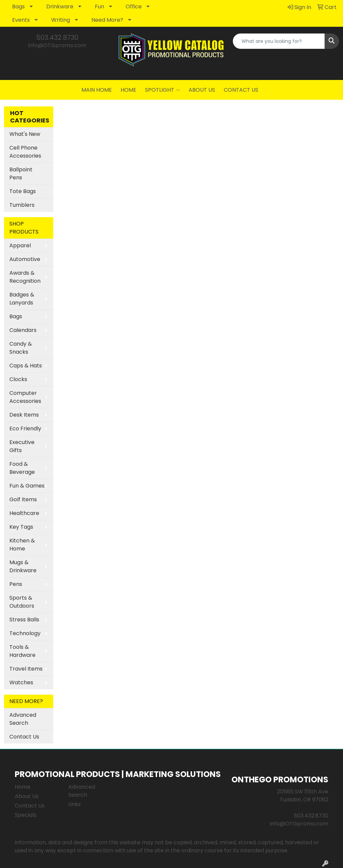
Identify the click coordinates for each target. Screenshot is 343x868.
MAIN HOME (97, 90)
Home (23, 787)
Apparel (20, 245)
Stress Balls (24, 620)
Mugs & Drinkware (23, 566)
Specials (26, 815)
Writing (61, 20)
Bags (18, 7)
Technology (25, 633)
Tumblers (22, 205)
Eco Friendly (25, 428)
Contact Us (24, 737)
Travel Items (26, 669)
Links (75, 804)
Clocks (18, 379)
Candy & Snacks (21, 348)
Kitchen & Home (22, 545)
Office (134, 7)
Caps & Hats (26, 366)
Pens (16, 584)
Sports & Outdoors (22, 602)
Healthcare (24, 513)
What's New (25, 134)
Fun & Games (27, 486)
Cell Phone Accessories (25, 152)
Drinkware (60, 7)
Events (21, 20)
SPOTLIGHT (162, 90)
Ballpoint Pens (21, 173)
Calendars (23, 330)
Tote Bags (23, 191)
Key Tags (21, 527)
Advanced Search (23, 719)
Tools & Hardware (22, 651)
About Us (27, 796)
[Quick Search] (279, 41)
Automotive (25, 259)
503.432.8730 (57, 37)
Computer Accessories (25, 397)
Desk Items (24, 415)
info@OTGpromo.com (57, 45)
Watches (21, 682)
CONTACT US (241, 90)
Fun (99, 7)
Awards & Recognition (25, 277)
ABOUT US (202, 90)
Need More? (107, 20)
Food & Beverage (22, 468)
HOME (128, 90)
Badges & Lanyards (22, 299)
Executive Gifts (22, 446)
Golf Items (23, 499)
